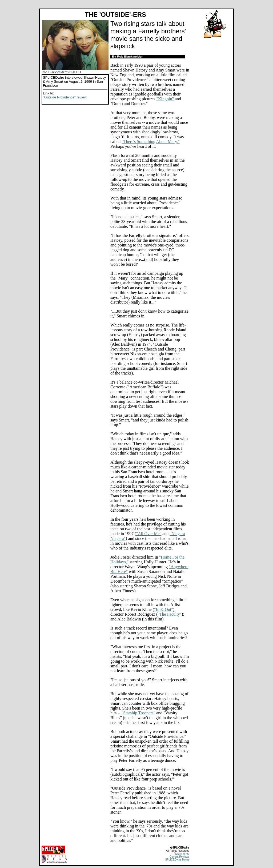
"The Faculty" (170, 614)
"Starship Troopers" (138, 713)
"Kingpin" (165, 99)
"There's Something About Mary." (151, 142)
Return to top (182, 854)
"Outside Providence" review (65, 97)
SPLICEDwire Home (177, 860)
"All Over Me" (149, 534)
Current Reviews (179, 857)
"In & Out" (164, 609)
